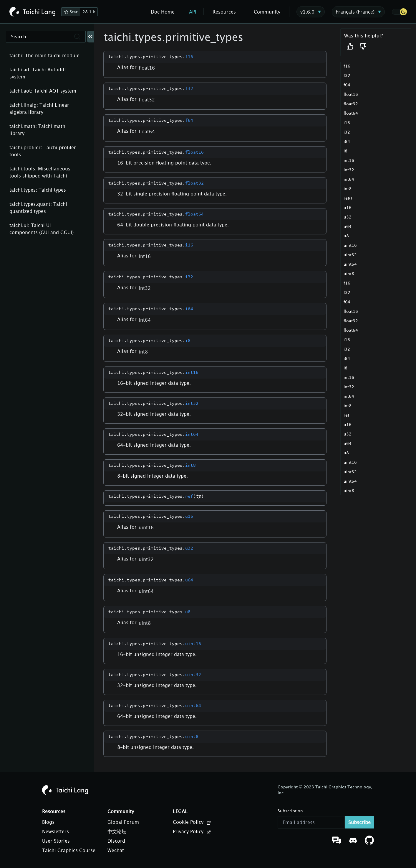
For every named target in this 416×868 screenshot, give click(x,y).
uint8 (349, 273)
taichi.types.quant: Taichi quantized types (38, 208)
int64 (349, 179)
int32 (349, 170)
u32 (348, 217)
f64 (347, 85)
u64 (348, 226)
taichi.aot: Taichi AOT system (43, 91)
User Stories (56, 841)
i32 (347, 132)
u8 (346, 236)
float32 (351, 104)
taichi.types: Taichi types (38, 190)
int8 (348, 189)
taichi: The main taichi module (44, 55)
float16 (351, 94)
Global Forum (123, 822)
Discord (116, 841)
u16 (348, 207)
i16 (347, 123)
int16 (349, 160)
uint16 (350, 245)
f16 (347, 66)
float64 (351, 113)
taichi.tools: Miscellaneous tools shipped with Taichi (40, 172)
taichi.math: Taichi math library (37, 130)
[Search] (46, 37)
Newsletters (55, 831)
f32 (347, 75)
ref (346, 415)
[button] (399, 12)
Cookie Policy (192, 822)
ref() (348, 198)
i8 (345, 151)
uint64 (350, 264)
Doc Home (163, 12)
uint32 (350, 255)
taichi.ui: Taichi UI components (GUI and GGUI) (42, 229)
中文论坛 (117, 831)
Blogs (48, 822)
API (193, 12)
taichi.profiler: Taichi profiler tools (43, 151)
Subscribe (359, 822)
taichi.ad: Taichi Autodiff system (38, 73)
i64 (347, 141)
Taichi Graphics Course (69, 850)
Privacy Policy (192, 832)
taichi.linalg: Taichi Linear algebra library (39, 108)
